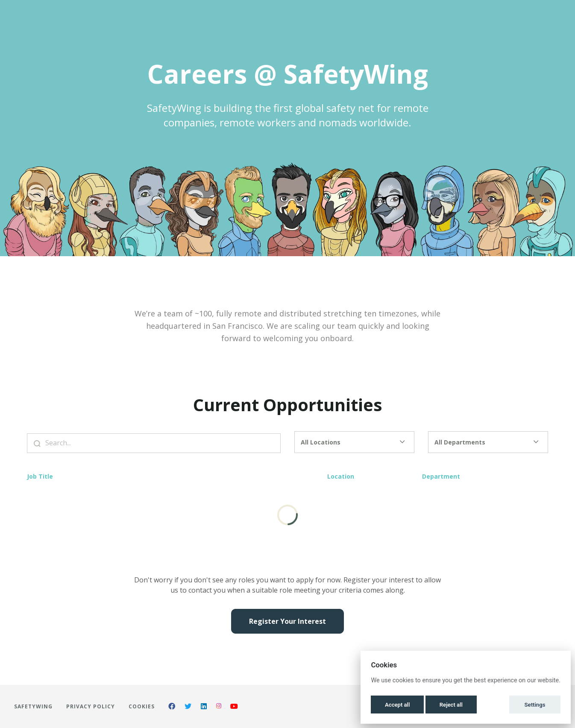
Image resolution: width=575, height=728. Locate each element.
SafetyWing (33, 706)
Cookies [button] (142, 706)
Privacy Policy (91, 706)
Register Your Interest (287, 621)
